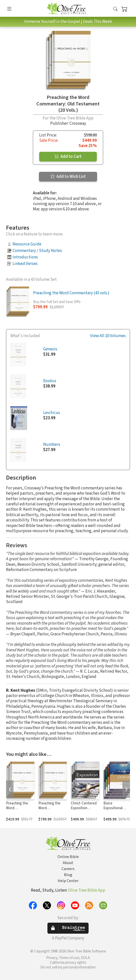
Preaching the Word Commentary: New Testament (19, 810)
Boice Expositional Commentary (113, 808)
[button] (115, 9)
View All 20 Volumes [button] (108, 336)
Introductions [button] (25, 257)
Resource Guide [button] (27, 244)
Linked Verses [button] (25, 264)
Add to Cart (68, 157)
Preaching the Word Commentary (49, 808)
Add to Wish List (68, 177)
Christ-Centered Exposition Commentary (84, 808)
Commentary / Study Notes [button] (37, 251)
